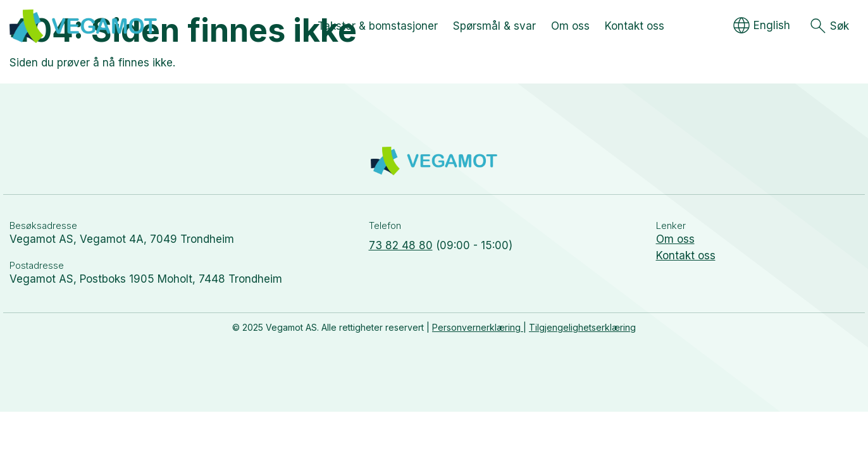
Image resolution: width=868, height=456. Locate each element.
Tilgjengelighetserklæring (582, 327)
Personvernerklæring (478, 327)
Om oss (675, 239)
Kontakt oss (686, 256)
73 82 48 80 (401, 245)
